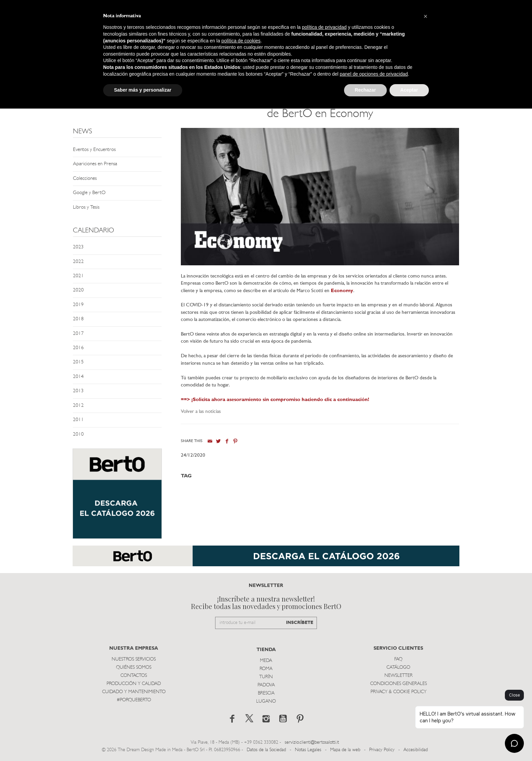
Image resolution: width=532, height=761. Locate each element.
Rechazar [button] (365, 90)
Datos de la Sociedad (267, 750)
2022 (78, 262)
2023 (78, 247)
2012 (78, 406)
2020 (78, 290)
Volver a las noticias (201, 412)
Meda (266, 661)
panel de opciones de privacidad (374, 74)
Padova (266, 685)
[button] (425, 16)
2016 (78, 348)
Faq (398, 659)
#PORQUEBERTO (134, 700)
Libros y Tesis (86, 207)
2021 (78, 276)
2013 (78, 391)
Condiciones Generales (398, 684)
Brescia (266, 693)
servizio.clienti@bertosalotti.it (312, 743)
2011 (78, 420)
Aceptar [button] (409, 90)
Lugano (266, 701)
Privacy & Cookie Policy (398, 692)
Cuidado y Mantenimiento (134, 692)
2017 (78, 334)
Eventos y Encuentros (94, 150)
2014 (78, 377)
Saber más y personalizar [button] (143, 90)
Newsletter (398, 676)
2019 (78, 305)
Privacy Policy (382, 750)
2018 (78, 319)
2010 (78, 434)
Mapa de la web (345, 750)
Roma (266, 669)
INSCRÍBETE (300, 623)
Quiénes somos (134, 668)
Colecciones (85, 179)
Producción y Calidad (134, 684)
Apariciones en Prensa (95, 164)
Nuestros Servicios (134, 659)
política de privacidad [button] (324, 27)
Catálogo (398, 668)
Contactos (134, 676)
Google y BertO (89, 193)
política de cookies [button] (241, 41)
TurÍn (266, 677)
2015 (78, 362)
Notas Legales (308, 750)
